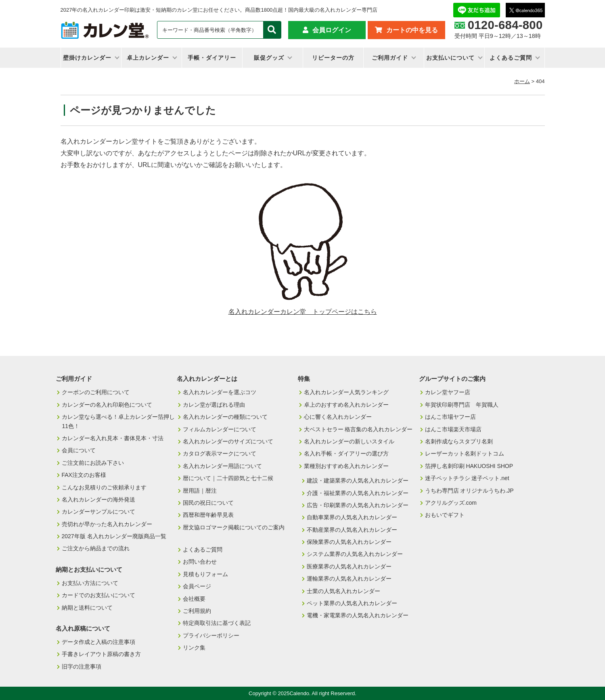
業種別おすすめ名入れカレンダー (346, 466)
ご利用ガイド (390, 58)
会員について (79, 450)
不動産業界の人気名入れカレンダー (352, 530)
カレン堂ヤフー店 (448, 392)
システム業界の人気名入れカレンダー (355, 554)
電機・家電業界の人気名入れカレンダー (358, 615)
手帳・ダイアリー (212, 58)
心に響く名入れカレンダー (338, 417)
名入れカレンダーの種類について (225, 417)
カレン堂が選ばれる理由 (214, 405)
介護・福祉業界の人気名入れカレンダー (358, 493)
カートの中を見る (412, 30)
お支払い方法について (90, 583)
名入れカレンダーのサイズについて (228, 441)
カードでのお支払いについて (98, 595)
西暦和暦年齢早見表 (208, 515)
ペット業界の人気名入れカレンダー (352, 603)
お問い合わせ (200, 562)
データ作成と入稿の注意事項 (98, 642)
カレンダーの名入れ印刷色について (107, 405)
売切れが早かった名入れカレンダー (107, 524)
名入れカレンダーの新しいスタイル (349, 441)
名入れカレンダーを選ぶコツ (220, 392)
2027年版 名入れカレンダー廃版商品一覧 (114, 536)
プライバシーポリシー (211, 635)
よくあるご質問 (511, 58)
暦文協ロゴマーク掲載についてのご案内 (234, 527)
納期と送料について (87, 608)
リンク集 (194, 648)
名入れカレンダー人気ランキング (346, 392)
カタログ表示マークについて (220, 453)
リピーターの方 (333, 58)
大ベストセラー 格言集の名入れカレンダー (358, 429)
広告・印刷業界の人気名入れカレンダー (358, 505)
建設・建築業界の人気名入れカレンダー (358, 481)
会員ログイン (332, 30)
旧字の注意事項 (82, 667)
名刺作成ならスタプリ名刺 (459, 441)
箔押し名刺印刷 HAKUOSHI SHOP (469, 466)
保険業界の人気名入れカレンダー (349, 542)
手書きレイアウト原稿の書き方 (101, 654)
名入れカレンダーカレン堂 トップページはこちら (303, 312)
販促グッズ (269, 58)
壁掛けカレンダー (87, 58)
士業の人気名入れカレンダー (343, 591)
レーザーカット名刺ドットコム (465, 453)
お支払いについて (450, 58)
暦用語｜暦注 (200, 491)
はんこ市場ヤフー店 (450, 417)
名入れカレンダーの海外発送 (98, 499)
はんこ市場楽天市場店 (453, 429)
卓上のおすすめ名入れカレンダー (346, 405)
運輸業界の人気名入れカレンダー (349, 579)
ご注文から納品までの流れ (96, 548)
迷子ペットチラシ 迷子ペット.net (467, 478)
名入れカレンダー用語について (222, 466)
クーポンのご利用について (96, 392)
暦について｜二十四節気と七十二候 (228, 478)
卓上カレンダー (148, 58)
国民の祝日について (208, 503)
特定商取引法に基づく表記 (217, 623)
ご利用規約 (197, 611)
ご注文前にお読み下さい (93, 463)
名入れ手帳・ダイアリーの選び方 (346, 453)
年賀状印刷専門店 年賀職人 (462, 405)
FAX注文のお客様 (84, 475)
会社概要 (194, 599)
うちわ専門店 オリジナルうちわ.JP (469, 491)
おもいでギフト (445, 515)
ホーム (522, 81)
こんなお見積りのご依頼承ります (104, 487)
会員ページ (197, 586)
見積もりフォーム (205, 574)
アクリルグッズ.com (451, 503)
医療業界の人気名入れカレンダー (349, 566)
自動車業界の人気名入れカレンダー (352, 517)
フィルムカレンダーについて (220, 429)
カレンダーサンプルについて (98, 512)
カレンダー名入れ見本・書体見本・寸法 (113, 438)
